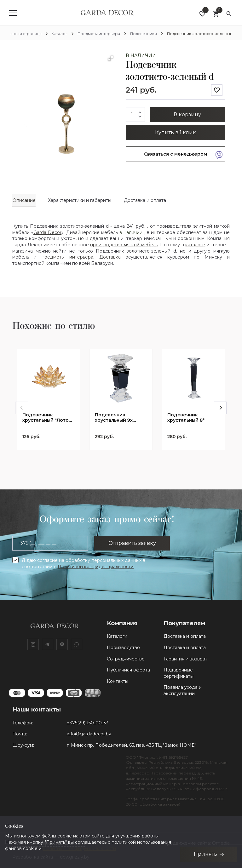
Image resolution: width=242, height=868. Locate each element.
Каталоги (117, 636)
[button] (111, 58)
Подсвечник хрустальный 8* (186, 418)
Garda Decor (47, 232)
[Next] (220, 408)
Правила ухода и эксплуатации (183, 690)
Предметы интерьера (99, 34)
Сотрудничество (126, 659)
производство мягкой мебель (124, 245)
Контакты (118, 681)
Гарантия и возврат (185, 659)
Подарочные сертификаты (179, 673)
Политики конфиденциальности (79, 848)
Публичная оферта (128, 670)
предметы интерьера (67, 257)
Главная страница (24, 34)
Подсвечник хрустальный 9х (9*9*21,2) (114, 418)
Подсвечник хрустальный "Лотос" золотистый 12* (48, 418)
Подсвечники (144, 34)
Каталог (60, 34)
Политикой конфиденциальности (96, 567)
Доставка (110, 257)
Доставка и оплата (185, 636)
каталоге (195, 245)
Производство (123, 648)
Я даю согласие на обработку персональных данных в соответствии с (84, 563)
